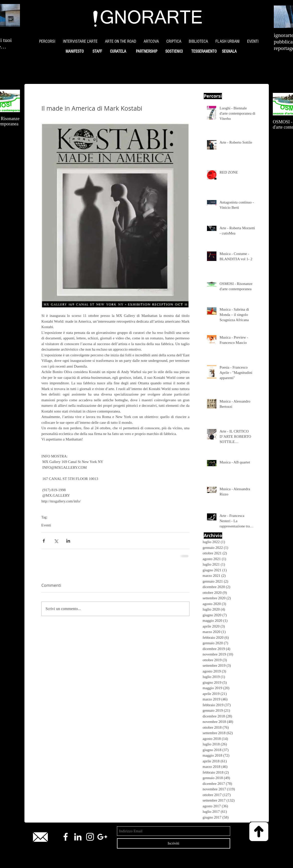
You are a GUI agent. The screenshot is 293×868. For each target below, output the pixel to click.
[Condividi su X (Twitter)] (56, 541)
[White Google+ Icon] (102, 837)
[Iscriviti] (174, 843)
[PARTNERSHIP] (147, 51)
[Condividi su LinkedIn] (68, 541)
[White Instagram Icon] (90, 837)
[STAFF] (97, 51)
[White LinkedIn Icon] (78, 837)
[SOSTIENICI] (174, 51)
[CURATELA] (118, 51)
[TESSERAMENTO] (204, 51)
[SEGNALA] (229, 51)
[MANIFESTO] (75, 51)
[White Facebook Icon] (66, 837)
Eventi (46, 525)
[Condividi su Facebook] (44, 541)
